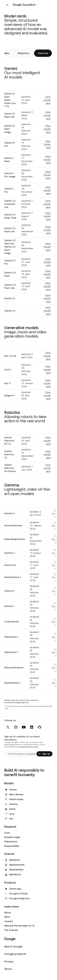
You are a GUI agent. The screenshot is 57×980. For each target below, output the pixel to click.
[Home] (24, 5)
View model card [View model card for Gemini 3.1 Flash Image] (47, 129)
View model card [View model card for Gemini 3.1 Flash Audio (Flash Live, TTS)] (47, 100)
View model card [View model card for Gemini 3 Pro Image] (47, 175)
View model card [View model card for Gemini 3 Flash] (47, 160)
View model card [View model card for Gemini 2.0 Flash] (47, 274)
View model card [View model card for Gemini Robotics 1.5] (47, 454)
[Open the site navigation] (7, 5)
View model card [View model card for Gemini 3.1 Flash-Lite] (47, 115)
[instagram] (16, 727)
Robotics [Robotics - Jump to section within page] (24, 53)
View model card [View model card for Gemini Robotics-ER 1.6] (47, 441)
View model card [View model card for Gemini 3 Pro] (47, 190)
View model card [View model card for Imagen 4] (47, 395)
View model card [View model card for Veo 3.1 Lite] (47, 356)
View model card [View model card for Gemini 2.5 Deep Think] (47, 216)
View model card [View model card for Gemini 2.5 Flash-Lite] (47, 230)
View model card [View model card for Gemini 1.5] (47, 298)
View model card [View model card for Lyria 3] (47, 370)
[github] (40, 727)
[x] (8, 727)
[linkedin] (32, 727)
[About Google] (15, 947)
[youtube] (24, 727)
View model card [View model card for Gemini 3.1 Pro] (47, 144)
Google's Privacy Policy (28, 747)
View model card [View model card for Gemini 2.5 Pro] (47, 262)
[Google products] (15, 954)
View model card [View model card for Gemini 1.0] (47, 311)
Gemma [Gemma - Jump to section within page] (43, 53)
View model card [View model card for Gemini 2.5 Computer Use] (47, 204)
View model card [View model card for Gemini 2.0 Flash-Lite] (47, 286)
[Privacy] (15, 962)
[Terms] (15, 969)
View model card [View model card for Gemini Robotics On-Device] (47, 468)
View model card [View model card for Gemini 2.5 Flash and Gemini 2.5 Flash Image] (47, 247)
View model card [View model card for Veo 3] (47, 383)
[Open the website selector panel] (38, 5)
